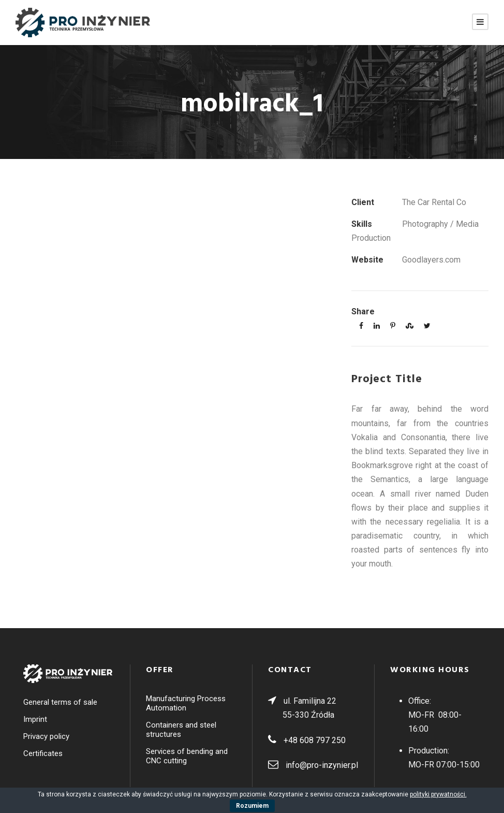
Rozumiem (252, 806)
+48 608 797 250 (315, 740)
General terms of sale (60, 702)
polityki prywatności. (438, 794)
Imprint (35, 719)
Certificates (43, 753)
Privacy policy (46, 736)
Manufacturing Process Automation (186, 703)
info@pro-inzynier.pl (322, 765)
